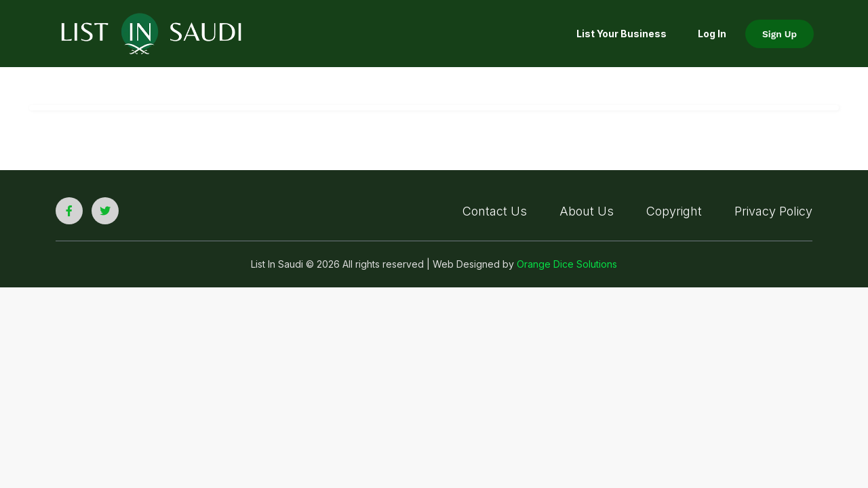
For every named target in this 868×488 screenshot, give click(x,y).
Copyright (674, 211)
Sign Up (780, 34)
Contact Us (495, 211)
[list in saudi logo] (151, 33)
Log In (712, 34)
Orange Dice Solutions (567, 264)
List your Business (622, 34)
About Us (587, 211)
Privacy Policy (773, 211)
